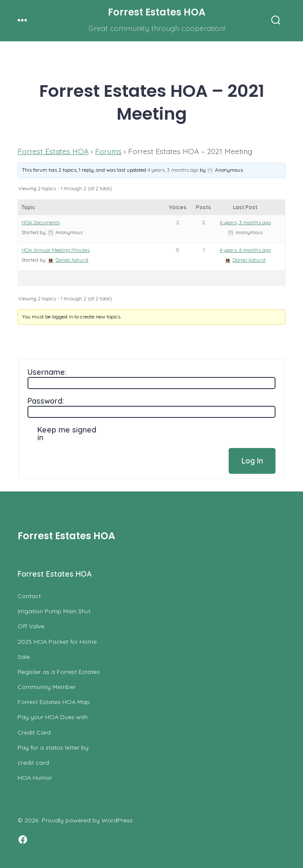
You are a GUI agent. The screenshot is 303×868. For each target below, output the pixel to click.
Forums (108, 151)
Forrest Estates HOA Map (54, 702)
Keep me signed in (67, 433)
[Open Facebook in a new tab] (23, 840)
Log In (252, 460)
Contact (29, 596)
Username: (47, 372)
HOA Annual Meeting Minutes (56, 250)
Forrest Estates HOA (53, 151)
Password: (46, 401)
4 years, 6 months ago (245, 250)
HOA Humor (35, 778)
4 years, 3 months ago (173, 170)
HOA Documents (41, 222)
